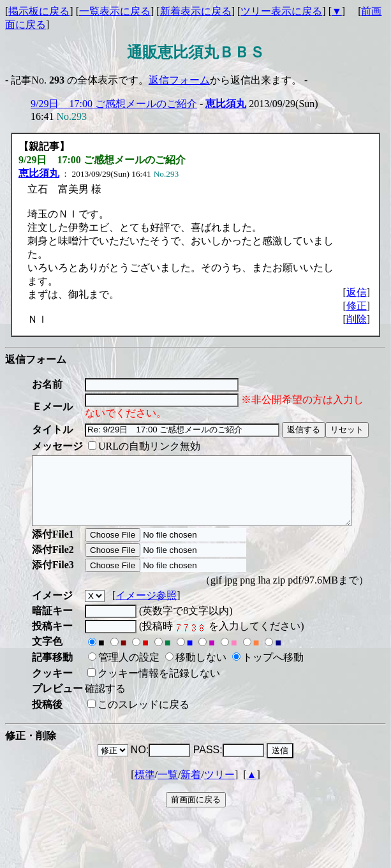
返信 (357, 292)
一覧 (168, 788)
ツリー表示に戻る (281, 11)
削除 (357, 319)
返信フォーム (179, 80)
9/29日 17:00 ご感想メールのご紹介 (114, 104)
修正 (357, 306)
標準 (145, 788)
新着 (191, 788)
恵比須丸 (226, 104)
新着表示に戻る (196, 11)
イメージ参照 (146, 609)
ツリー (219, 788)
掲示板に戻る (39, 11)
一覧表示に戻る (115, 11)
